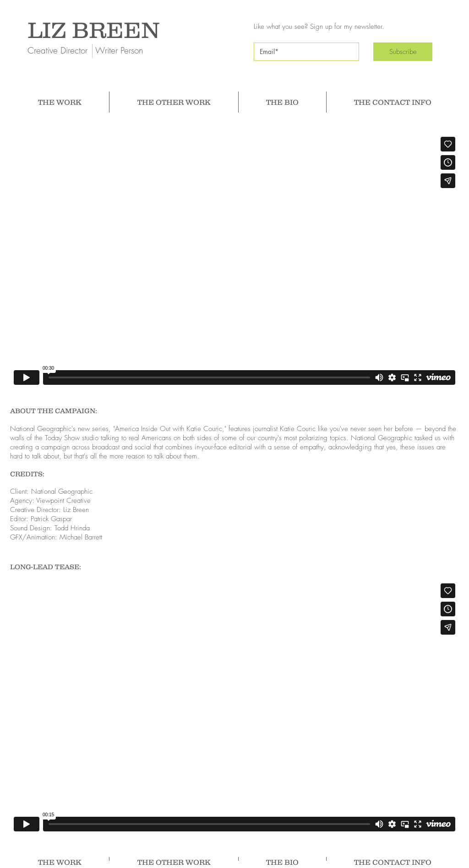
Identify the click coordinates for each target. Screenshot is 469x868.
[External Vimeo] (234, 261)
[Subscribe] (403, 52)
